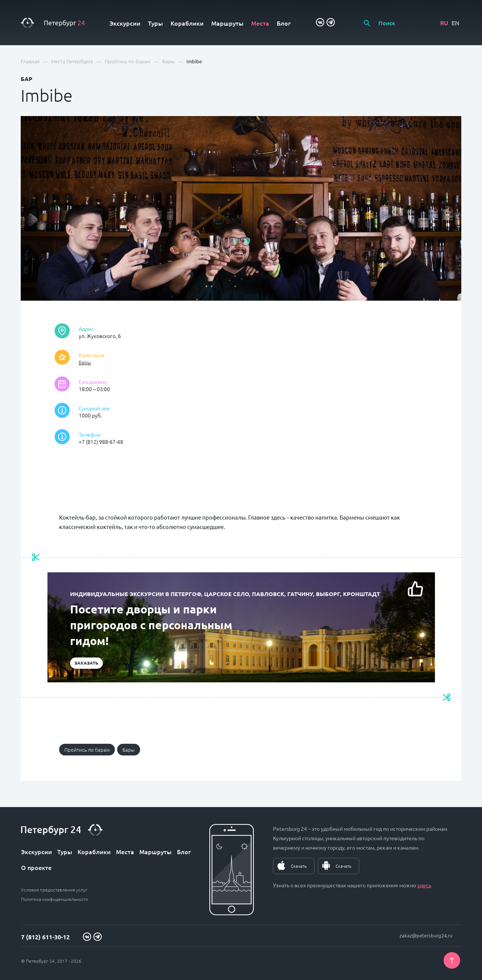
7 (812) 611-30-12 (45, 937)
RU (444, 23)
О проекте (36, 867)
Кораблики (187, 23)
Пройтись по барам (87, 750)
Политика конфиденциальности (55, 899)
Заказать (86, 663)
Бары (85, 362)
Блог (284, 23)
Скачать (299, 866)
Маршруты (227, 23)
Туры (156, 23)
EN (455, 23)
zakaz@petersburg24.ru (426, 935)
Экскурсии (125, 23)
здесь (424, 885)
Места (260, 23)
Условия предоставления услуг (54, 890)
